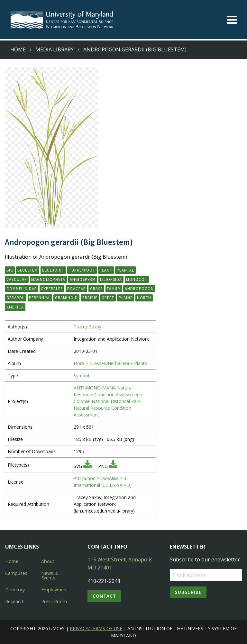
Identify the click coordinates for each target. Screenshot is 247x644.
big (10, 270)
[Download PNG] (113, 466)
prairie (90, 298)
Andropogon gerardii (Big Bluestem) (135, 49)
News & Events (50, 575)
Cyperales (52, 289)
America (15, 307)
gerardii (16, 298)
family (114, 289)
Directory (15, 590)
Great (108, 298)
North (144, 298)
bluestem (27, 270)
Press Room (54, 601)
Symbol (81, 376)
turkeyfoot (82, 270)
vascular (17, 279)
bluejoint (53, 270)
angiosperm (83, 279)
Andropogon (139, 289)
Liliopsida (111, 279)
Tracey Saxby (87, 327)
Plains (126, 298)
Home (18, 49)
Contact (104, 596)
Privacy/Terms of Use (96, 628)
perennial (40, 298)
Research (15, 601)
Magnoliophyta (48, 279)
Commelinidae (22, 289)
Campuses (16, 573)
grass (96, 289)
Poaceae (76, 289)
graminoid (66, 298)
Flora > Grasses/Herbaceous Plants (110, 363)
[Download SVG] (87, 466)
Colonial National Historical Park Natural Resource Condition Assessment (107, 408)
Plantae (125, 270)
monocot (137, 279)
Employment (55, 590)
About (48, 561)
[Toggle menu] (232, 20)
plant (106, 270)
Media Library (55, 49)
